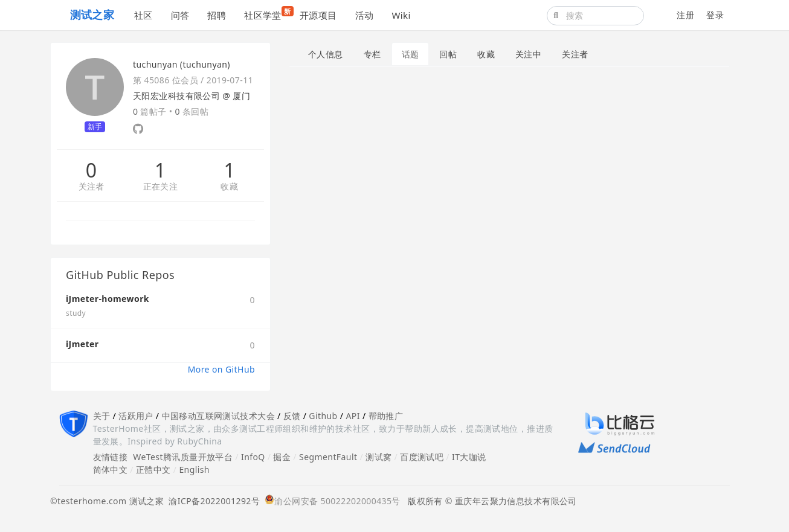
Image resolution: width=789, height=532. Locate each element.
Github (323, 416)
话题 (411, 54)
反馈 (292, 416)
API (353, 416)
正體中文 (153, 470)
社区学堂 (267, 14)
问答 (180, 15)
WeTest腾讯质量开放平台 (183, 457)
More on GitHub (221, 369)
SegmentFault (328, 457)
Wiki (401, 15)
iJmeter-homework (108, 299)
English (194, 470)
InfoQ (253, 457)
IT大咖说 (469, 457)
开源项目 (318, 15)
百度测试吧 (422, 457)
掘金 (282, 457)
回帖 (448, 54)
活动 (365, 15)
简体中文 (111, 470)
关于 (102, 416)
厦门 (241, 96)
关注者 (92, 187)
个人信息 (326, 54)
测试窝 (378, 457)
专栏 (372, 54)
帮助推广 (386, 416)
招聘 (217, 15)
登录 (715, 15)
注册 (685, 15)
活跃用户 (136, 416)
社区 (143, 15)
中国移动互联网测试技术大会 (218, 416)
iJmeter (82, 344)
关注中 (528, 54)
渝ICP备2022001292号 (212, 501)
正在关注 (161, 187)
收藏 (229, 187)
